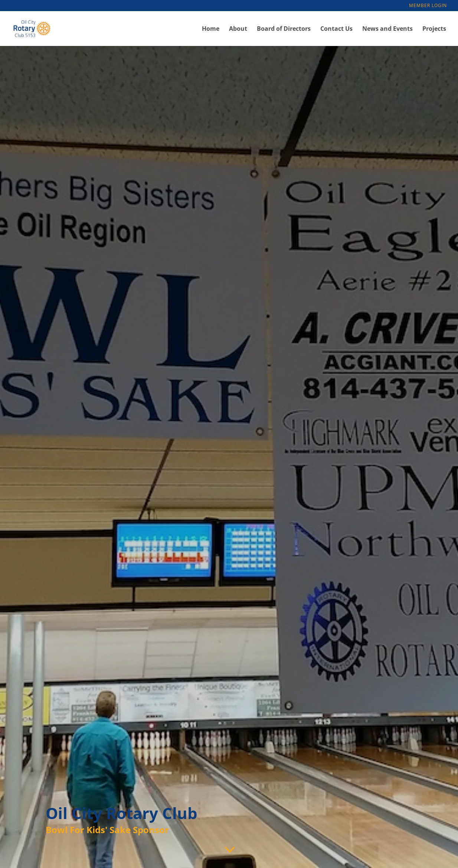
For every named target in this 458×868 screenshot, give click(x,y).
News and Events (387, 29)
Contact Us (336, 29)
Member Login (428, 6)
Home (211, 29)
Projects (434, 29)
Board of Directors (284, 29)
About (238, 29)
